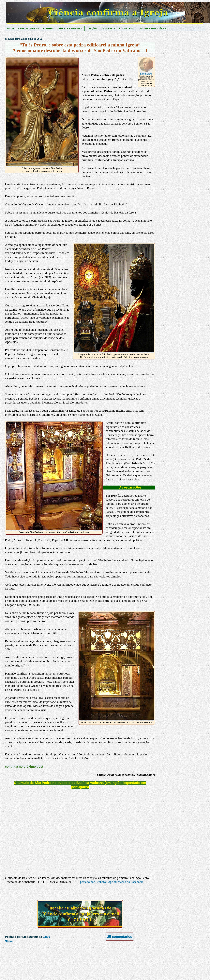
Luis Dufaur (146, 74)
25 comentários (120, 937)
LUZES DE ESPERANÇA (70, 28)
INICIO (10, 28)
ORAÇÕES (92, 28)
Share (9, 941)
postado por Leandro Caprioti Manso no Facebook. (112, 882)
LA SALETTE (108, 28)
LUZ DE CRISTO (127, 28)
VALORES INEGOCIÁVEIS (153, 28)
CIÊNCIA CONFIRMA (28, 28)
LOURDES (48, 28)
